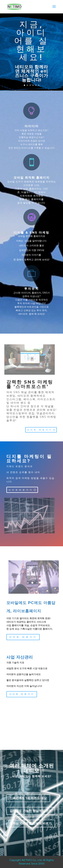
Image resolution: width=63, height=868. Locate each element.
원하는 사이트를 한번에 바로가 (31, 823)
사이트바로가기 (21, 490)
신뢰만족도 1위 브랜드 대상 (28, 798)
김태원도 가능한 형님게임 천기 (31, 811)
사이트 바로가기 (40, 430)
